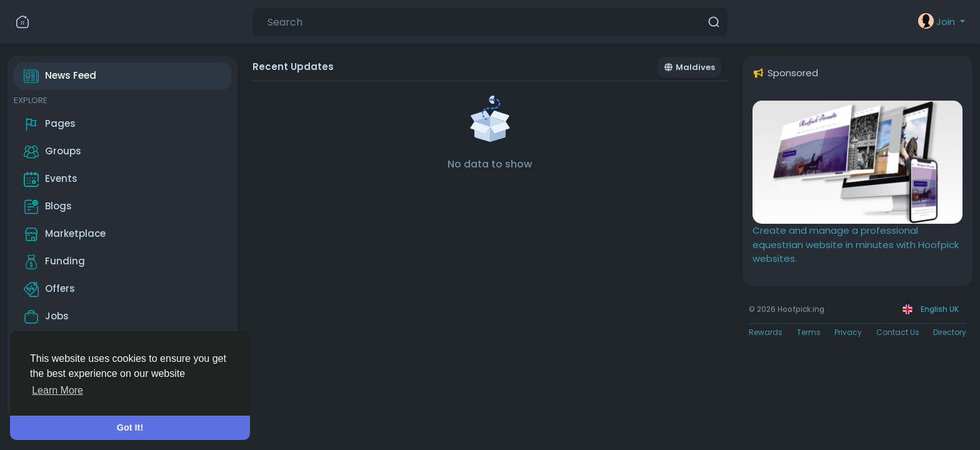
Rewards (766, 332)
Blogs (48, 207)
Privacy (848, 332)
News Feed (60, 76)
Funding (54, 262)
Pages (50, 124)
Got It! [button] (130, 427)
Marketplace (65, 234)
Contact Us (898, 332)
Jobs (46, 317)
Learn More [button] (57, 390)
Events (51, 179)
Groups (52, 152)
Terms (809, 332)
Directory (950, 332)
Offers (49, 289)
